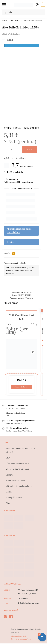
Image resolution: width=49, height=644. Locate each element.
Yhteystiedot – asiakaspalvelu (19, 486)
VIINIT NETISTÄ (16, 20)
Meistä (9, 492)
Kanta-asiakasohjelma (15, 480)
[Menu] (6, 5)
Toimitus (11, 242)
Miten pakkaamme (14, 497)
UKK (8, 458)
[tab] (21, 254)
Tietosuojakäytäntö (19, 636)
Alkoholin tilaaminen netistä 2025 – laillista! (19, 231)
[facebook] (11, 617)
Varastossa (29, 298)
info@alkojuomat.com (29, 603)
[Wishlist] (15, 172)
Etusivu (5, 20)
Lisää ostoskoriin (30, 151)
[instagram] (6, 617)
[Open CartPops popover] (42, 637)
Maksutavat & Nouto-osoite (18, 469)
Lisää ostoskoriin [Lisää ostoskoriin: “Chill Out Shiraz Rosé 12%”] (22, 387)
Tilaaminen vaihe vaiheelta (17, 463)
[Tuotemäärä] (12, 150)
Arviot (10, 253)
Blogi (8, 503)
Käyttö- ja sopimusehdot (21, 639)
